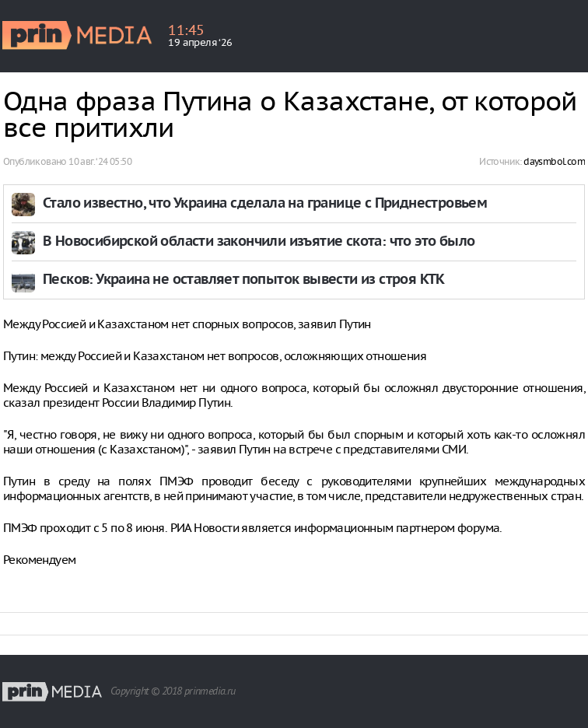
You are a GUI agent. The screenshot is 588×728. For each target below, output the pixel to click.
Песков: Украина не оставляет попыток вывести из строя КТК (244, 280)
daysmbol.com (554, 161)
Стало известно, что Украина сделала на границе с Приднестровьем (265, 204)
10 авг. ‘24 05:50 (100, 161)
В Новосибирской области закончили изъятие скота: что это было (259, 242)
